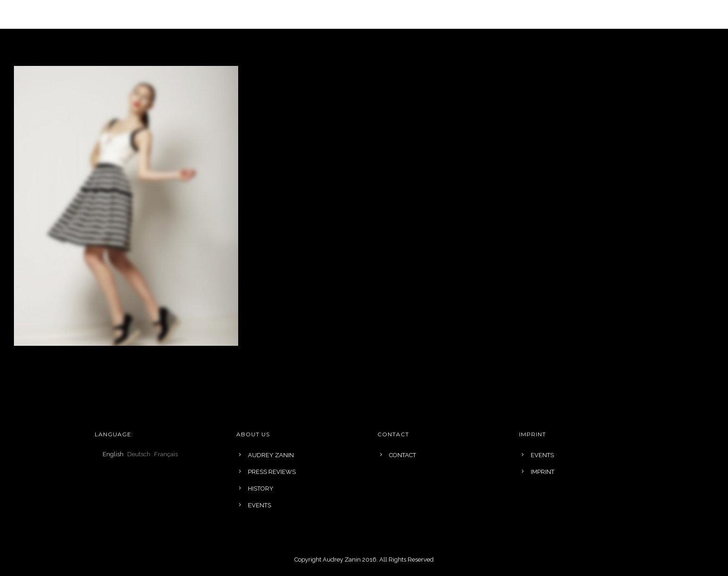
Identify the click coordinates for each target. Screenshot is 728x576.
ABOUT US (449, 14)
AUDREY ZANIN (271, 455)
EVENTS (497, 14)
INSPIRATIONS (391, 14)
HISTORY (261, 489)
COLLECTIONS (257, 14)
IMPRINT (543, 472)
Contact (543, 14)
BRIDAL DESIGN (324, 14)
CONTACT (403, 455)
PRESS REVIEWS (272, 472)
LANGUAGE (197, 14)
